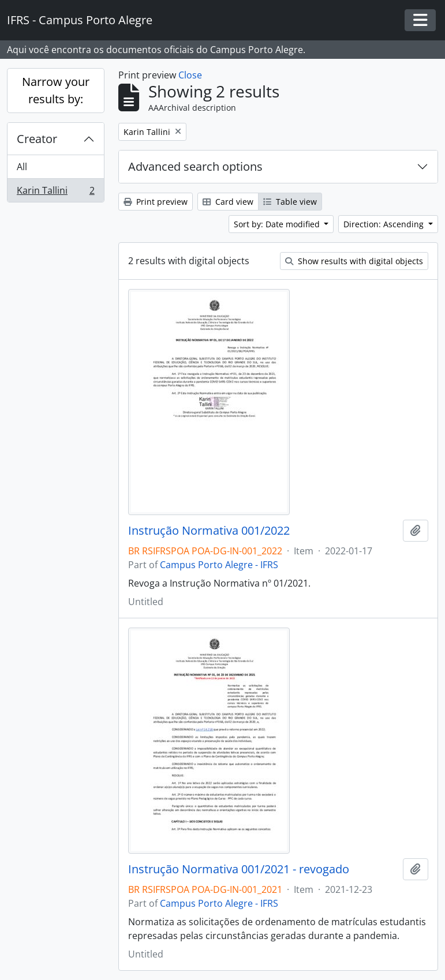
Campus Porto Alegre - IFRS (219, 565)
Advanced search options (195, 166)
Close (190, 75)
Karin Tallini (55, 193)
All (22, 167)
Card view (228, 202)
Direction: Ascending (385, 224)
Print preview (156, 202)
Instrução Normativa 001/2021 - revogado (239, 869)
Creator (37, 139)
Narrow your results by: (56, 90)
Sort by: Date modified (278, 224)
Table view (290, 202)
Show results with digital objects (354, 261)
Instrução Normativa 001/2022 (209, 531)
